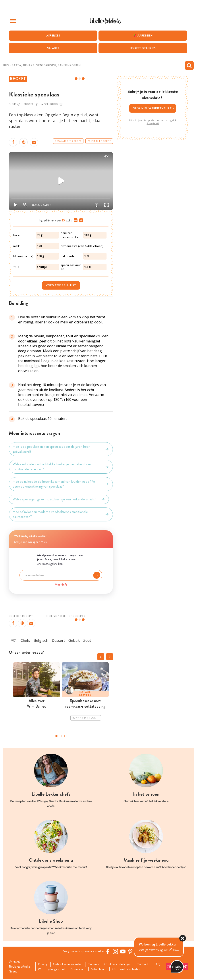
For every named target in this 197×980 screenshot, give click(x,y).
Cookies (95, 965)
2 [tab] (61, 736)
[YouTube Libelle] (124, 951)
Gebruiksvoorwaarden (69, 965)
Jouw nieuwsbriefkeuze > (153, 108)
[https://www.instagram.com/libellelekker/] (116, 951)
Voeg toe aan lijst (61, 286)
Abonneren (92, 970)
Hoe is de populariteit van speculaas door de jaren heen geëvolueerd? (61, 449)
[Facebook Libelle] (108, 951)
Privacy (43, 965)
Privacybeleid (153, 123)
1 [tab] (56, 736)
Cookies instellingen (120, 965)
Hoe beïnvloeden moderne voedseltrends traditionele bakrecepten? (61, 514)
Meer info (61, 584)
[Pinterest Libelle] (131, 951)
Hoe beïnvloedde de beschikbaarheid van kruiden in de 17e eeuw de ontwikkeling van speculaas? (61, 484)
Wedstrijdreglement (65, 970)
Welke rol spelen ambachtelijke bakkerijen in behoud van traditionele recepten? (61, 467)
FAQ (42, 970)
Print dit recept (99, 141)
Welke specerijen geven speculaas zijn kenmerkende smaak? (59, 499)
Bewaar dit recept (68, 141)
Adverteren (114, 970)
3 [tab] (65, 736)
